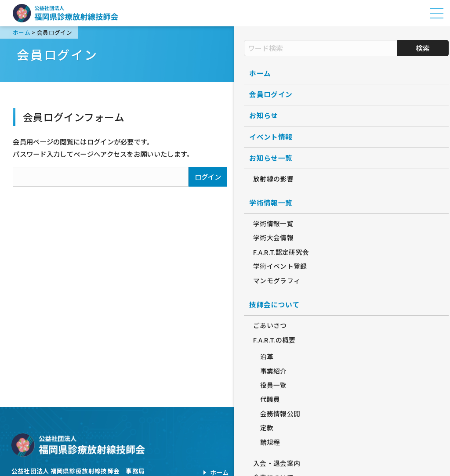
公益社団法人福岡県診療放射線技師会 (65, 13)
